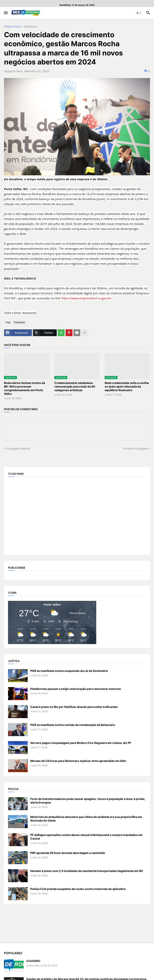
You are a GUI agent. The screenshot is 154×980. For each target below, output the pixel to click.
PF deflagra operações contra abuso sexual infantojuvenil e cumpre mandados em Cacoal (86, 837)
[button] (6, 13)
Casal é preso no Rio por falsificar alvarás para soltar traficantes (74, 707)
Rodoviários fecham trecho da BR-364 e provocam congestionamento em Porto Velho (25, 388)
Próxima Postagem (135, 448)
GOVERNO (33, 961)
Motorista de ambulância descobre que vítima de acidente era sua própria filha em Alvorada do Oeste (86, 819)
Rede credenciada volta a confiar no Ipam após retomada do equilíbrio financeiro (127, 386)
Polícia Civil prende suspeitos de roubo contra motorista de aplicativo (78, 889)
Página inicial (13, 27)
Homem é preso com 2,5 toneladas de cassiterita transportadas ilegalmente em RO (87, 871)
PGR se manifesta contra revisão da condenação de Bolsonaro (73, 725)
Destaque (31, 27)
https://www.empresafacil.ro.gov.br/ (86, 298)
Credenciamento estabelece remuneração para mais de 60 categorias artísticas (75, 386)
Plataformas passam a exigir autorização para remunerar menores (76, 689)
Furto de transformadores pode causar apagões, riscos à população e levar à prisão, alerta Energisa (88, 801)
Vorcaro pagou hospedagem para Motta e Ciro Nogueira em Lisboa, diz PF (81, 743)
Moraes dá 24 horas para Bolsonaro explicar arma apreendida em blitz (78, 761)
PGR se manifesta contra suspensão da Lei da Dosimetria (69, 671)
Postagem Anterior (18, 448)
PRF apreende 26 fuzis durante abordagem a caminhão (68, 853)
